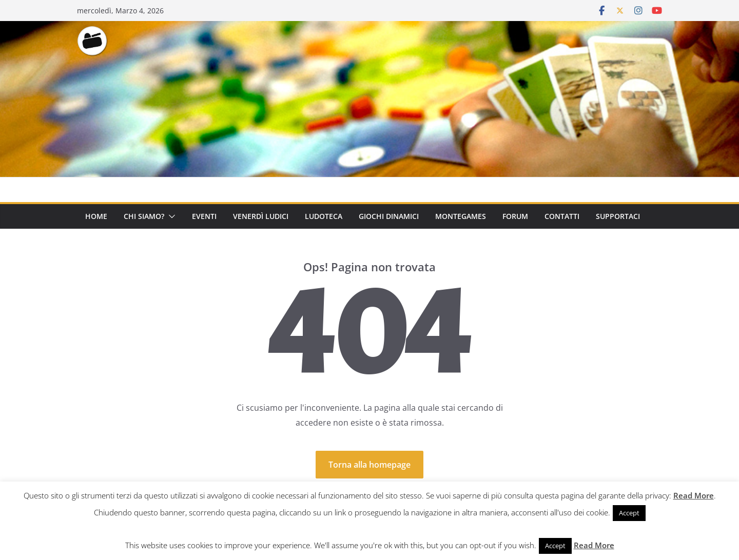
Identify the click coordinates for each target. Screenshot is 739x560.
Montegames (461, 216)
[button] (170, 216)
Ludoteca (324, 216)
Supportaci (618, 216)
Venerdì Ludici (261, 216)
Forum (515, 216)
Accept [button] (629, 513)
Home (96, 216)
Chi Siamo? (144, 216)
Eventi (204, 216)
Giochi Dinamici (389, 216)
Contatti (562, 216)
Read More (694, 495)
